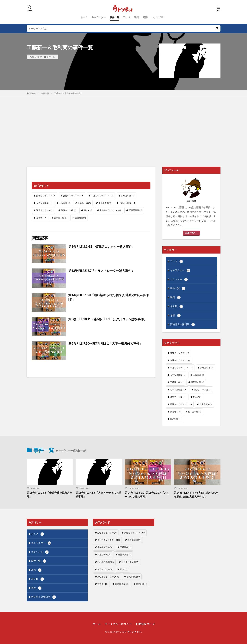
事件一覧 (114, 17)
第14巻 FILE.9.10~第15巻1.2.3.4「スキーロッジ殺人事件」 (147, 495)
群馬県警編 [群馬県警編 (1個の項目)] (135, 210)
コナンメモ (157, 17)
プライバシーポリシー (118, 624)
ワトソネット (134, 632)
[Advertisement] (124, 131)
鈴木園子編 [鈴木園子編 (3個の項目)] (61, 218)
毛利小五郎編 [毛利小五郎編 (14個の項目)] (127, 203)
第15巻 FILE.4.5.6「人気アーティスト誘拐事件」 (98, 495)
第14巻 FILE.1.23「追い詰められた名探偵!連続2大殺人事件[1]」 (108, 297)
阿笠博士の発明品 (182, 325)
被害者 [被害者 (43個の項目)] (41, 218)
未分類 (177, 307)
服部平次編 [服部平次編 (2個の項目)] (105, 203)
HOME (33, 93)
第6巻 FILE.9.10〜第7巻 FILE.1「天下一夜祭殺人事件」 (105, 343)
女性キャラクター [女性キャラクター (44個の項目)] (73, 196)
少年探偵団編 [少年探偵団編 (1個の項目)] (44, 203)
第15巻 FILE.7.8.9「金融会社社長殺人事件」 (49, 495)
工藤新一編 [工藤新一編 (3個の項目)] (84, 203)
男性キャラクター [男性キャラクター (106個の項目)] (110, 210)
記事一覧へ (191, 233)
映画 (137, 17)
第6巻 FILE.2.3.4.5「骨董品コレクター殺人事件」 (102, 247)
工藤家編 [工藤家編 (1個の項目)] (65, 203)
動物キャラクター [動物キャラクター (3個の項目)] (46, 196)
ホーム (84, 17)
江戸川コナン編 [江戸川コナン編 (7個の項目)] (45, 210)
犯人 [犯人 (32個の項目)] (88, 210)
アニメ (127, 17)
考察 (145, 17)
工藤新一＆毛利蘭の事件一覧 (67, 93)
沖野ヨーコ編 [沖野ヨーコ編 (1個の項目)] (69, 210)
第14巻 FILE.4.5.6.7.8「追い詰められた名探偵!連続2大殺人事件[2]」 (196, 495)
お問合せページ (145, 624)
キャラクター (99, 17)
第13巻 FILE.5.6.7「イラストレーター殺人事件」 (101, 271)
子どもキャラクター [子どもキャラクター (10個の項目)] (102, 196)
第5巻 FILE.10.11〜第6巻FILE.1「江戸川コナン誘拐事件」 (108, 319)
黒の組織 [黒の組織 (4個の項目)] (80, 218)
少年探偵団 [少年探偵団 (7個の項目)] (128, 196)
